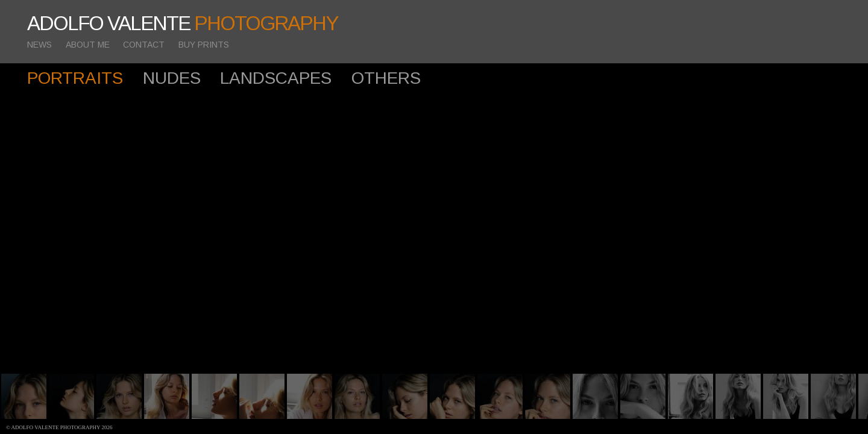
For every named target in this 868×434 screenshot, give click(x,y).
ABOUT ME (88, 45)
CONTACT (144, 45)
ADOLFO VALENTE (183, 23)
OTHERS (386, 78)
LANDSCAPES (276, 78)
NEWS (39, 45)
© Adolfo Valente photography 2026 (59, 427)
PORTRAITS (75, 78)
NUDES (172, 78)
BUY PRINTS (204, 45)
